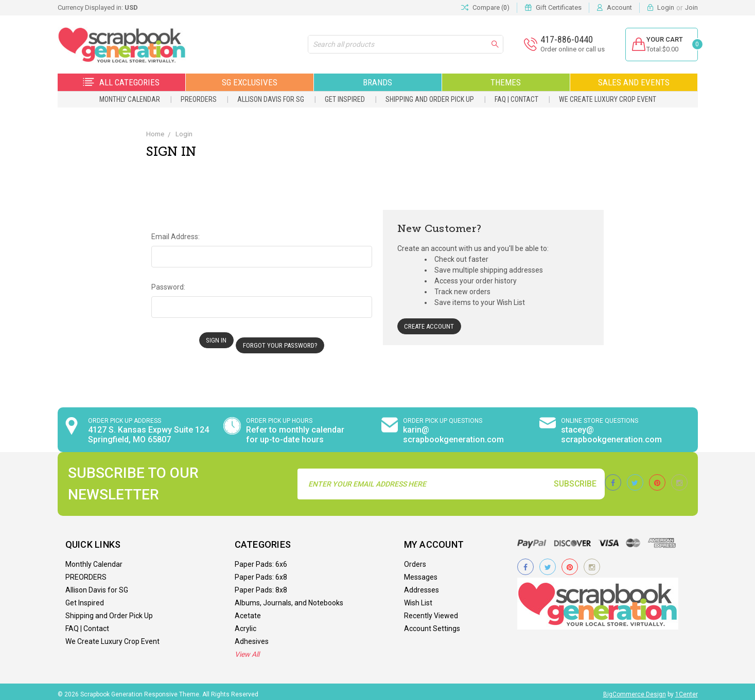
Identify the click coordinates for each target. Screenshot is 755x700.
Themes (506, 82)
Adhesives (252, 636)
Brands (377, 82)
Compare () (485, 8)
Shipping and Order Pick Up (430, 99)
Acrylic (245, 623)
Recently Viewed (431, 611)
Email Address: (175, 237)
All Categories (121, 82)
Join (691, 7)
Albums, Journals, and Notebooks (289, 598)
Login (666, 7)
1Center (687, 689)
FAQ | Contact (516, 99)
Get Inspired (345, 99)
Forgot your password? (284, 340)
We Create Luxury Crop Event (608, 99)
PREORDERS (199, 99)
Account (619, 7)
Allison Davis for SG (271, 99)
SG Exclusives (250, 82)
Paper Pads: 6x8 (261, 572)
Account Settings (432, 623)
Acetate (248, 611)
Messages (421, 572)
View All (247, 649)
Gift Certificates (559, 7)
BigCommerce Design (635, 689)
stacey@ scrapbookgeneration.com (611, 429)
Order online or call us (566, 49)
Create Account (431, 326)
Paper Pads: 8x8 (261, 585)
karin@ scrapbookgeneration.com (453, 429)
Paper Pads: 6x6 (261, 559)
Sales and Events (634, 82)
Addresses (422, 585)
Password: (168, 287)
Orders (415, 559)
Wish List (418, 598)
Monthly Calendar (130, 99)
